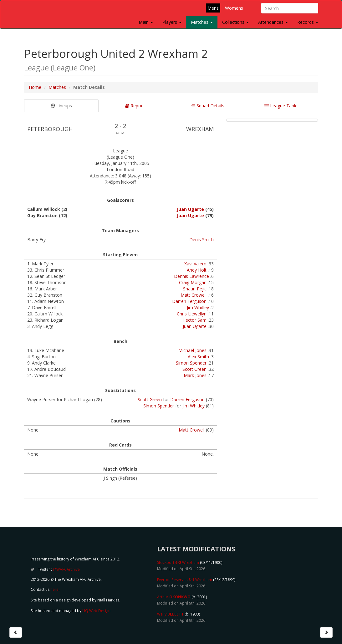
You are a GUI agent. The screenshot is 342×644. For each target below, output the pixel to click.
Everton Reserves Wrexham (185, 580)
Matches (202, 22)
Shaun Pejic (195, 289)
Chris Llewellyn (192, 314)
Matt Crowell (194, 295)
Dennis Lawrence (191, 276)
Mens (213, 8)
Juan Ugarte (190, 209)
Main (146, 22)
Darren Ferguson (189, 301)
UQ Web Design (96, 611)
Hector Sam (194, 320)
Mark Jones (195, 375)
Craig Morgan (193, 282)
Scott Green (194, 369)
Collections (235, 22)
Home (35, 87)
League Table (281, 106)
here (54, 589)
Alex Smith (198, 357)
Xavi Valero (195, 264)
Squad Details (208, 106)
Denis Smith (202, 240)
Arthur (174, 597)
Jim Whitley (198, 307)
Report (135, 106)
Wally (170, 614)
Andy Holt (197, 270)
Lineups (61, 106)
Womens (234, 8)
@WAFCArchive (66, 569)
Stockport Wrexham (178, 562)
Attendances (273, 22)
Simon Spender (191, 363)
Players (172, 22)
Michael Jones (192, 350)
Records (308, 22)
